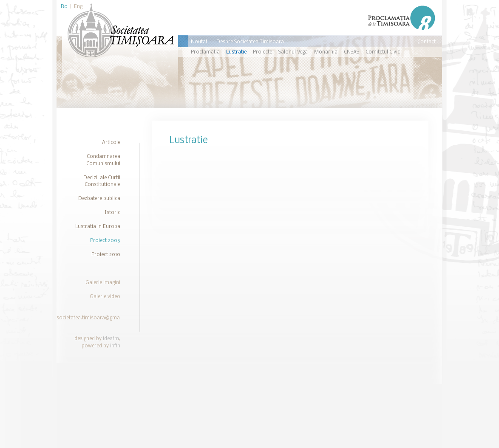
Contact (427, 42)
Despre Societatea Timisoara (250, 42)
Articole (111, 143)
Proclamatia (205, 52)
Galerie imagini (103, 283)
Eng (78, 7)
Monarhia (326, 52)
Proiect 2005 (105, 241)
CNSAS (352, 52)
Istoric (112, 213)
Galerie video (105, 297)
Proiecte (262, 52)
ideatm (111, 339)
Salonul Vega (293, 52)
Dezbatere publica (99, 199)
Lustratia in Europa (98, 227)
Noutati (200, 42)
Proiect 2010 (106, 255)
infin (115, 346)
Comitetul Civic (383, 52)
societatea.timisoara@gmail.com (95, 318)
